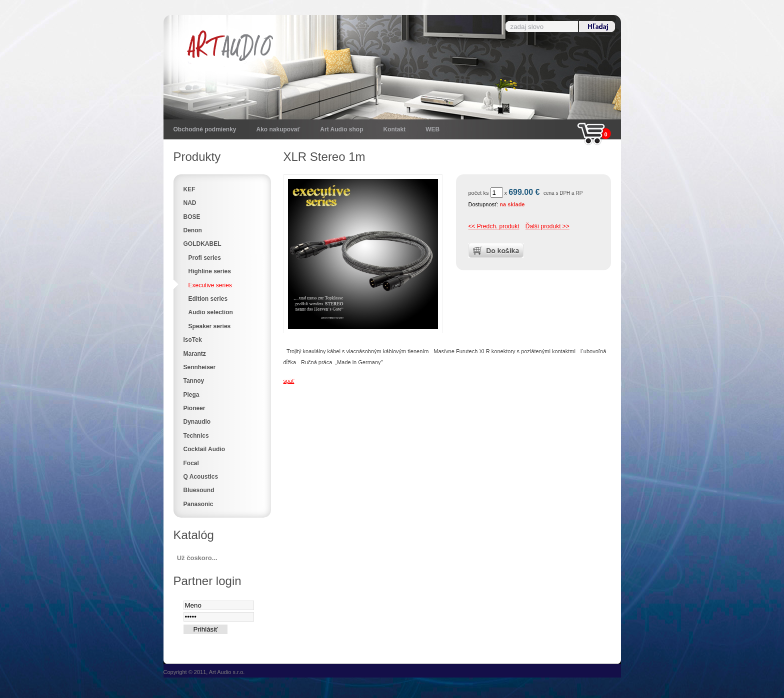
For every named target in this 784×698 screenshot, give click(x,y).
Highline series (210, 271)
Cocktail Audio (204, 449)
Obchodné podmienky (205, 129)
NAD (190, 203)
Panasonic (198, 504)
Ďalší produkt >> (547, 226)
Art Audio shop (341, 129)
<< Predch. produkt (494, 226)
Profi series (205, 258)
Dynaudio (197, 422)
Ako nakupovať (278, 129)
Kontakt (395, 129)
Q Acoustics (201, 477)
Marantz (195, 354)
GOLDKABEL (202, 244)
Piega (191, 395)
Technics (196, 436)
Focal (191, 463)
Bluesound (199, 490)
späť (289, 381)
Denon (193, 230)
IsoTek (193, 340)
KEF (189, 189)
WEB (432, 129)
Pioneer (194, 408)
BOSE (192, 217)
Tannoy (194, 381)
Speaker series (210, 326)
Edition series (208, 299)
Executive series (210, 285)
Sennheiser (200, 367)
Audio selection (211, 312)
